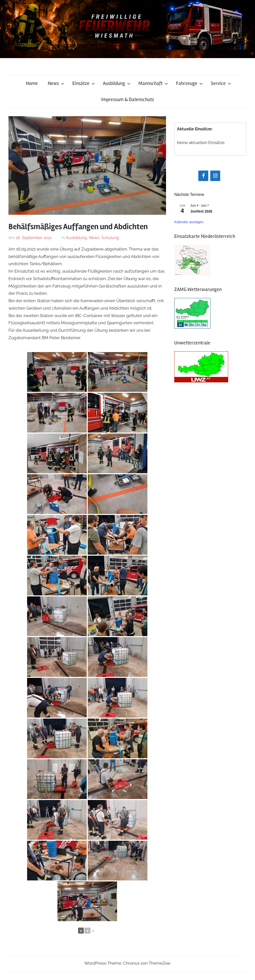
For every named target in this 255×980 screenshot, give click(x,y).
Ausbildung (117, 83)
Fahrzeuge (189, 83)
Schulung (110, 238)
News (56, 83)
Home (32, 83)
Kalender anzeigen (189, 222)
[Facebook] (203, 176)
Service (221, 83)
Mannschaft (153, 83)
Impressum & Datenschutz (128, 99)
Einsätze (84, 83)
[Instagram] (215, 176)
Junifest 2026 (201, 211)
